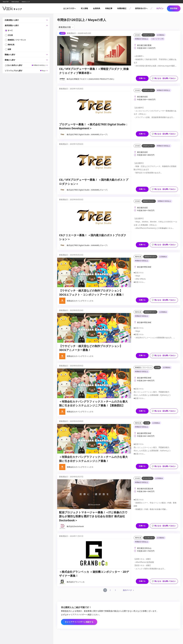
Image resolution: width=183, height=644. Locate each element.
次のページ (127, 590)
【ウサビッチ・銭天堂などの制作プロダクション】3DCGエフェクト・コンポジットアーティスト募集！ (92, 293)
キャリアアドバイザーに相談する (79, 622)
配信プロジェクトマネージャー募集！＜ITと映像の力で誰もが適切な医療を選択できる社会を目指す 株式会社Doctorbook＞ (93, 516)
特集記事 (109, 8)
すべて (10, 30)
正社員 (10, 35)
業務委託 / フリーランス (17, 40)
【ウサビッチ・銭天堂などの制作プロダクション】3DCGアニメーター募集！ (91, 348)
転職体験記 (122, 8)
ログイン (160, 8)
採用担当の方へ (141, 8)
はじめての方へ (70, 8)
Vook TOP (6, 2)
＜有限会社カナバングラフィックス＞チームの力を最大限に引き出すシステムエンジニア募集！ (93, 459)
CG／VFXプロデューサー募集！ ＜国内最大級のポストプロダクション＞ (94, 182)
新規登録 (174, 8)
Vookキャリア (26, 2)
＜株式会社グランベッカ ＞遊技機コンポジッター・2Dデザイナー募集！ (94, 574)
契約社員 (11, 45)
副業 (9, 49)
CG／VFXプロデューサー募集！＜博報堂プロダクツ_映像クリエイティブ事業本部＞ (94, 71)
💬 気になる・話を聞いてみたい (164, 78)
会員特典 (97, 8)
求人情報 (84, 8)
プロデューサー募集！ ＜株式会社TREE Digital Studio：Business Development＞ (94, 126)
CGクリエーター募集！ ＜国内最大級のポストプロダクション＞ (93, 237)
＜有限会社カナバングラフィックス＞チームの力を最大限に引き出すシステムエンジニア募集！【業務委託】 (93, 404)
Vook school (15, 2)
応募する (142, 78)
